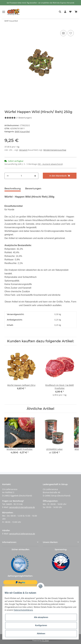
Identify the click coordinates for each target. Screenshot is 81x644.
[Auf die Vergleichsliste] (63, 33)
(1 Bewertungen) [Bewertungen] (18, 118)
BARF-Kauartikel (22, 131)
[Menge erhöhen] (35, 176)
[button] (61, 12)
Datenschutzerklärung (23, 610)
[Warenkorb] (76, 12)
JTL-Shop (45, 640)
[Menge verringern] (8, 176)
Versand (23, 150)
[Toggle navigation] (4, 10)
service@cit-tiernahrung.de (22, 507)
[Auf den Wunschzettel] (71, 33)
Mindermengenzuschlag (55, 150)
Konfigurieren (41, 625)
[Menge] (21, 176)
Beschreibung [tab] (13, 189)
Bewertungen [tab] (33, 189)
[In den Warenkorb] (60, 176)
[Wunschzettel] (70, 12)
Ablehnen (41, 634)
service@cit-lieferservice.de (22, 534)
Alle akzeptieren (41, 617)
